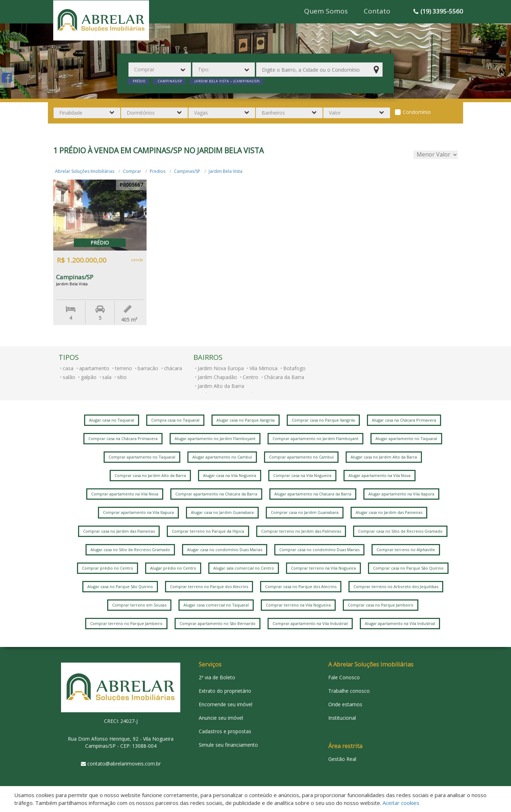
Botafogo (294, 368)
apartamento (94, 368)
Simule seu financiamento (228, 745)
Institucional (342, 718)
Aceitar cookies (401, 803)
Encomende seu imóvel (226, 704)
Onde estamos (345, 704)
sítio (122, 377)
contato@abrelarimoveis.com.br (124, 764)
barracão (148, 368)
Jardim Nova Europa (221, 368)
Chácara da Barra (284, 377)
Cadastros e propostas (225, 731)
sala (107, 377)
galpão (89, 377)
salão (69, 377)
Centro (251, 377)
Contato (377, 11)
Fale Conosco (344, 677)
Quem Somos (326, 11)
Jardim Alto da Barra (221, 386)
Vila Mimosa (263, 368)
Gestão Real (342, 759)
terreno (123, 368)
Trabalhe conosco (349, 691)
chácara (173, 368)
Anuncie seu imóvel (221, 718)
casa (68, 368)
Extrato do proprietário (225, 691)
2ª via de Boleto (217, 677)
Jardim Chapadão (217, 377)
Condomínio (417, 112)
